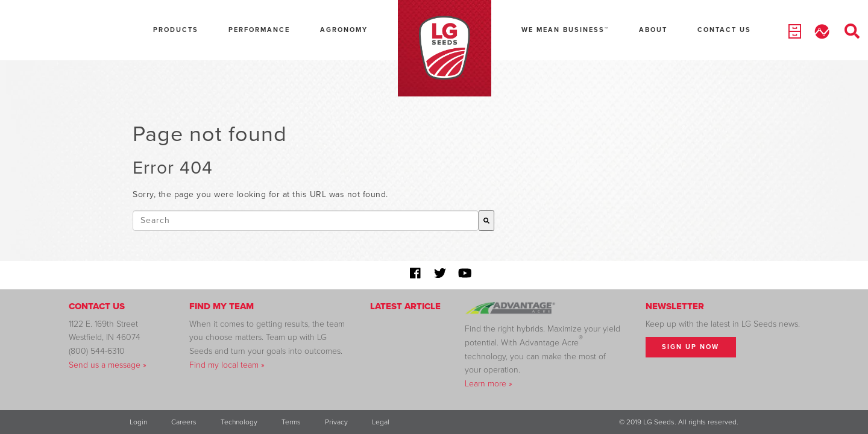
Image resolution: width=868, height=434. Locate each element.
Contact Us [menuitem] (724, 30)
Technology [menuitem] (239, 422)
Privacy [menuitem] (336, 422)
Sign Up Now (690, 347)
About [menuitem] (653, 30)
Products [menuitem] (176, 30)
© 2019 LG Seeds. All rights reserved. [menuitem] (679, 422)
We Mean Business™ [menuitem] (565, 30)
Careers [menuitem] (184, 422)
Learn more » (489, 384)
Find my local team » (227, 365)
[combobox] (306, 221)
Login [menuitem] (138, 422)
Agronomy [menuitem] (344, 30)
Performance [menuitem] (259, 30)
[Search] (486, 221)
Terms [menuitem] (291, 422)
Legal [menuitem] (381, 422)
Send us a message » (108, 365)
